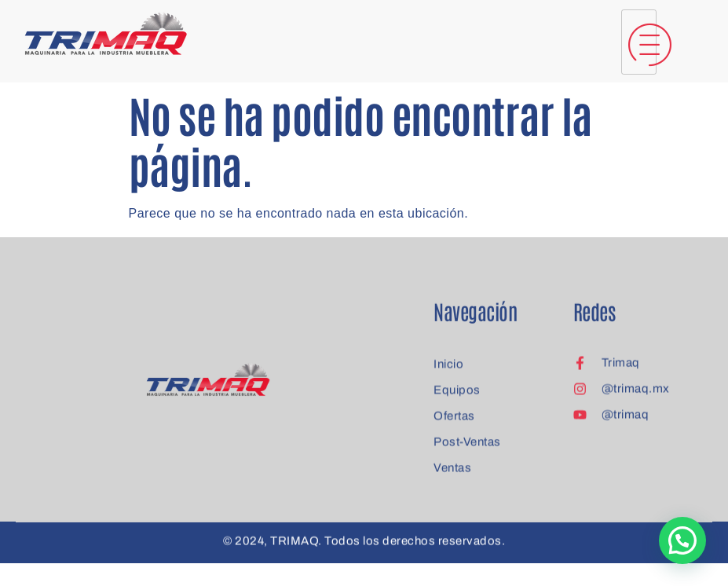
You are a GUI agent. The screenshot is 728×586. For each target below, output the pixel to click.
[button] (682, 540)
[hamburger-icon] (639, 42)
